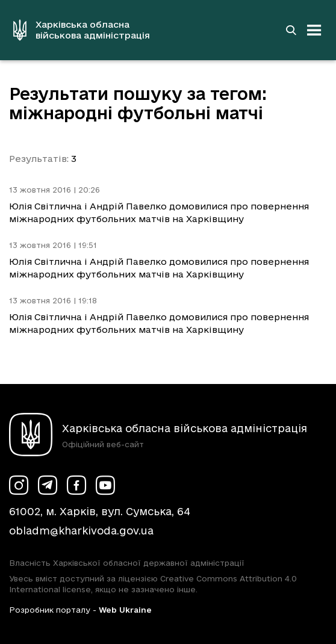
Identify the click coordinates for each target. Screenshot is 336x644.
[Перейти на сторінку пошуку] (291, 30)
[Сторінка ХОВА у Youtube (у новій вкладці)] (105, 485)
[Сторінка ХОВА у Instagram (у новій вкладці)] (19, 485)
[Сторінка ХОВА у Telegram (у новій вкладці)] (48, 485)
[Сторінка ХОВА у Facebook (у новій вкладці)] (76, 485)
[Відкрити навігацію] (314, 30)
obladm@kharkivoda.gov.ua (81, 531)
